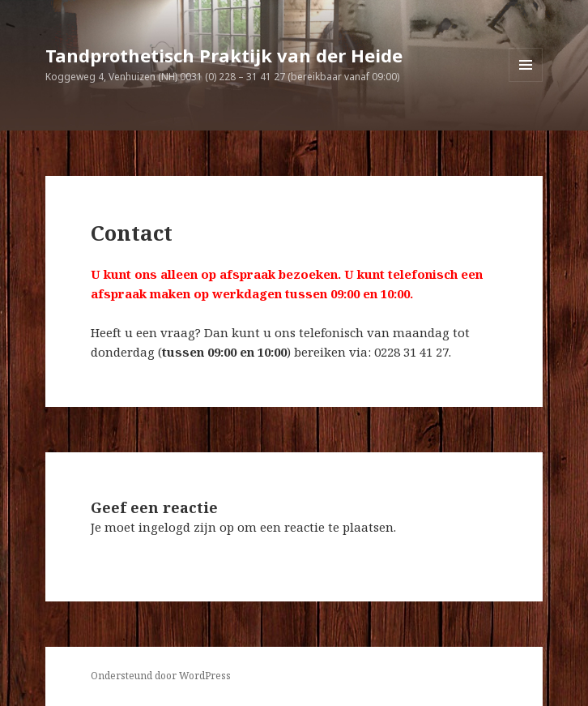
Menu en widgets (526, 81)
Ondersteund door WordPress (161, 676)
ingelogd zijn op (186, 527)
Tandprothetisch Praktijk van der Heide (224, 55)
